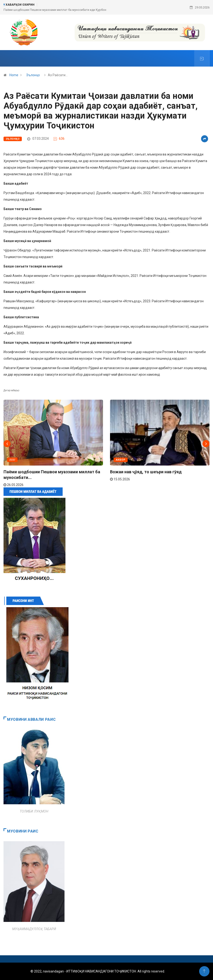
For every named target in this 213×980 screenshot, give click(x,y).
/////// (12, 460)
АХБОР (121, 460)
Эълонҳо (33, 75)
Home (14, 75)
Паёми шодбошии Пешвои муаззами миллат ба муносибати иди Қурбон (55, 10)
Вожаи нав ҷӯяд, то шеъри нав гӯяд (146, 472)
